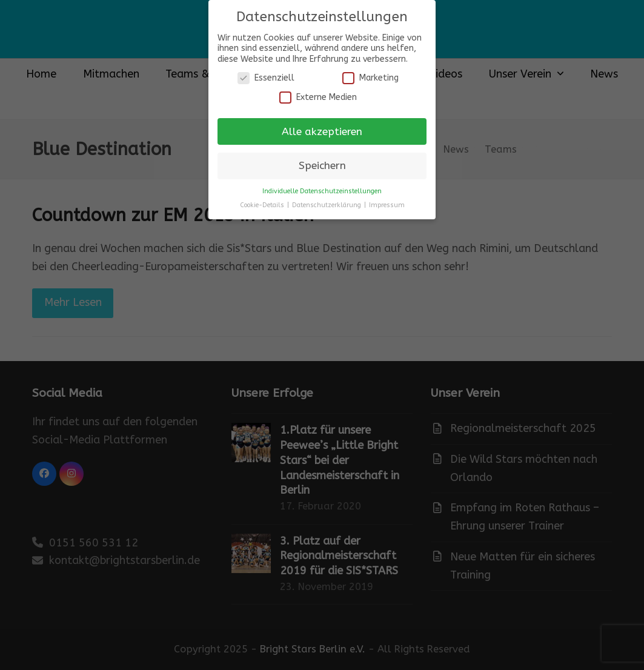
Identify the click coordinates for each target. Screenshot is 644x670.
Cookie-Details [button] (263, 205)
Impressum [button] (387, 205)
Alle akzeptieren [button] (322, 132)
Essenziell (266, 78)
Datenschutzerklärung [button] (327, 205)
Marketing (370, 78)
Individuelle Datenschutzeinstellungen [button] (322, 191)
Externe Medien (318, 97)
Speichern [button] (322, 166)
